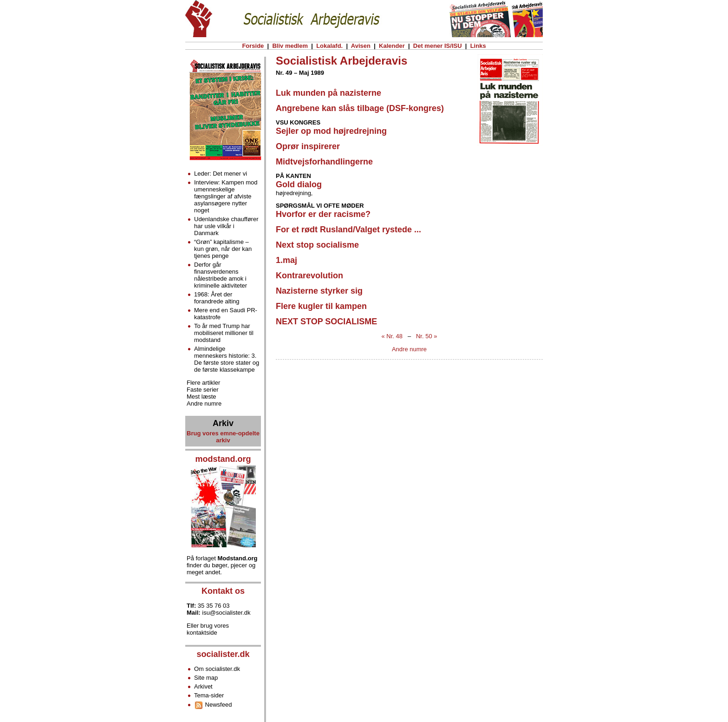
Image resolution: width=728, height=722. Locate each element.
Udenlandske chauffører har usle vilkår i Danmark (226, 226)
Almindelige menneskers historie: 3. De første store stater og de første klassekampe (227, 359)
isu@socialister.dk (226, 613)
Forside (253, 46)
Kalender (392, 46)
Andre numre (409, 349)
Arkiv (223, 423)
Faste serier (203, 390)
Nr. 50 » (427, 336)
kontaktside (202, 633)
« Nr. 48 (392, 336)
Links (478, 46)
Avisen (361, 46)
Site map (206, 678)
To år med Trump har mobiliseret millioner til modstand (224, 333)
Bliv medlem (290, 46)
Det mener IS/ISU (437, 46)
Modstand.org (238, 558)
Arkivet (203, 686)
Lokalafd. (330, 46)
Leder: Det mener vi (221, 174)
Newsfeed (213, 705)
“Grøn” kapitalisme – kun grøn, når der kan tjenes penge (223, 249)
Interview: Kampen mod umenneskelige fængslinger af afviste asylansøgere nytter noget (226, 196)
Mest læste (201, 397)
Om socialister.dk (217, 669)
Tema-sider (209, 695)
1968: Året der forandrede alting (217, 298)
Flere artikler (203, 383)
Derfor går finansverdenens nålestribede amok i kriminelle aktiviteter (221, 275)
